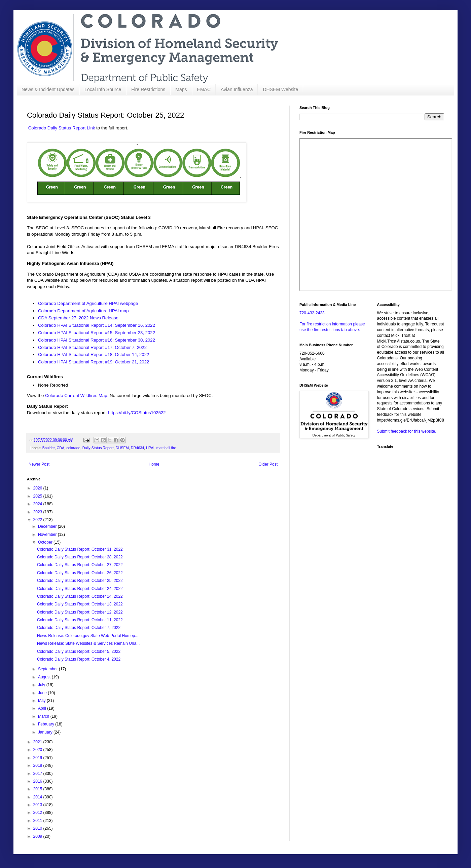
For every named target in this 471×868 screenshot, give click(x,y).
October (46, 542)
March (44, 716)
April (43, 708)
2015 (38, 789)
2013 (38, 805)
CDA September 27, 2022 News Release (79, 318)
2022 (38, 520)
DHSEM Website (280, 89)
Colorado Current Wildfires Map (76, 396)
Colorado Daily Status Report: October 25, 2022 (80, 581)
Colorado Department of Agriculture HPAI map (83, 311)
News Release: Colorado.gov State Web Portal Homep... (88, 636)
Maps (181, 89)
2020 (38, 750)
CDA (60, 448)
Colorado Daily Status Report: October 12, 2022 (80, 612)
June (43, 693)
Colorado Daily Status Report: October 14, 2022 (80, 596)
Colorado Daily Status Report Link (62, 128)
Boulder (49, 448)
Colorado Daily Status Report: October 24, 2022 (80, 589)
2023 (38, 512)
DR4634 (138, 448)
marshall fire (166, 448)
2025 (38, 496)
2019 (38, 758)
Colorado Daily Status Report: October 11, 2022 (80, 620)
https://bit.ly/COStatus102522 (137, 413)
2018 (38, 765)
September (48, 669)
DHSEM (122, 448)
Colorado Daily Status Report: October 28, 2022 (80, 557)
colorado (73, 448)
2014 (38, 797)
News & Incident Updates (48, 89)
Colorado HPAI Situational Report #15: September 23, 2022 (97, 333)
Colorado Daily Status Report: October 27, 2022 (80, 565)
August (45, 677)
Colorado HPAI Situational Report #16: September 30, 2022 (97, 340)
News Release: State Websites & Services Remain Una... (88, 643)
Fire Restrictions (148, 89)
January (46, 732)
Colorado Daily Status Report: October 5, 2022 (79, 652)
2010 (38, 828)
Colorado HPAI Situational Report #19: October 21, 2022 (94, 362)
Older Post (268, 464)
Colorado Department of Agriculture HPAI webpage (88, 303)
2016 (38, 781)
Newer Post (39, 464)
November (48, 535)
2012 (38, 813)
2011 (38, 821)
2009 (38, 836)
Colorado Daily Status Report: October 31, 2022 (80, 549)
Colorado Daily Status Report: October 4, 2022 (79, 659)
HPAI (150, 448)
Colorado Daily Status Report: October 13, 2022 (80, 604)
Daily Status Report (98, 448)
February (47, 724)
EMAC (204, 89)
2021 (38, 742)
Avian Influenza (237, 89)
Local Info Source (103, 89)
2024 (38, 504)
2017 (38, 774)
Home (154, 464)
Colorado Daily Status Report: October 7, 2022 (79, 628)
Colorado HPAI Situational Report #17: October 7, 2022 (93, 347)
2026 (38, 488)
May (42, 701)
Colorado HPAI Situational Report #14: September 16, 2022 (97, 325)
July (42, 685)
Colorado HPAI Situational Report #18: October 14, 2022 (94, 354)
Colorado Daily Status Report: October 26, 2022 (80, 573)
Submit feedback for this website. (407, 431)
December (48, 526)
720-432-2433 (312, 313)
